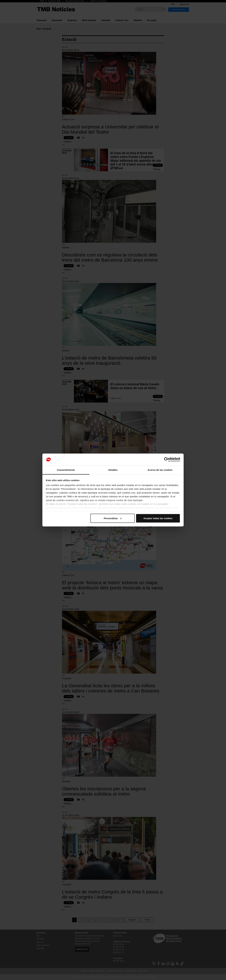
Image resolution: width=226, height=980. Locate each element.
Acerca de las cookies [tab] (160, 470)
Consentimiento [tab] (66, 470)
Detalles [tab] (113, 470)
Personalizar (113, 518)
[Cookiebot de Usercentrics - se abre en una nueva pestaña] (166, 460)
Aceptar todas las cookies (158, 518)
